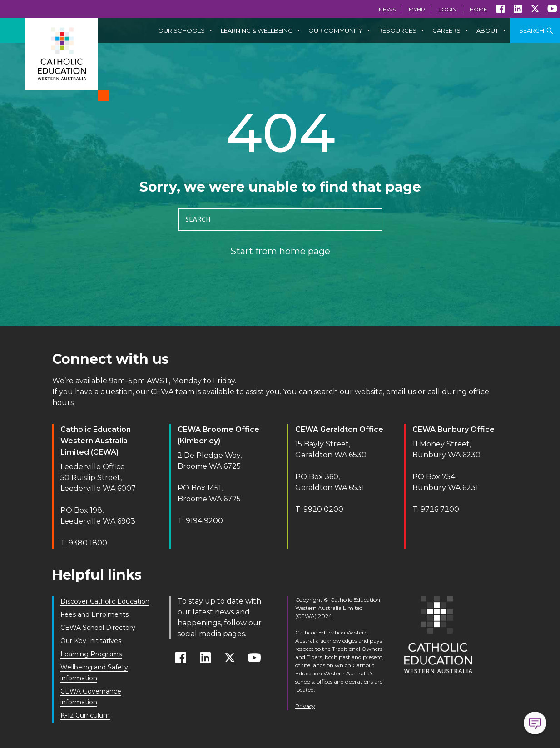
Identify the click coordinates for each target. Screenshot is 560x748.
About (492, 30)
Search (532, 30)
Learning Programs (91, 654)
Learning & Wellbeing (261, 30)
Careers (451, 30)
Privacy (305, 706)
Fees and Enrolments (94, 614)
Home (478, 9)
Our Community (340, 30)
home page (305, 251)
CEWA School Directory (98, 628)
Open (535, 723)
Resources (402, 30)
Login (447, 9)
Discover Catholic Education (105, 601)
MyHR (417, 9)
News (387, 9)
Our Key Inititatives (91, 641)
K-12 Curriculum (85, 715)
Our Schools (186, 30)
